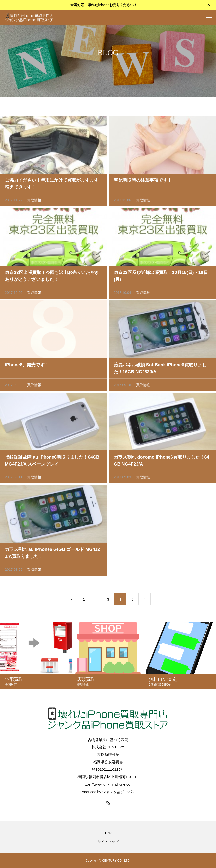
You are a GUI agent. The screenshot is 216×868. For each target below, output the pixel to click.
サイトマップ (108, 842)
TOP (108, 833)
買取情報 (34, 202)
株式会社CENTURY (108, 747)
